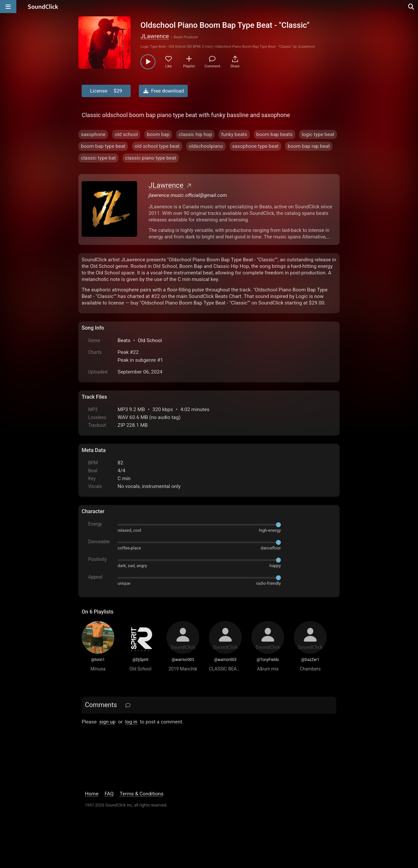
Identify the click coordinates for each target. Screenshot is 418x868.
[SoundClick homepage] (43, 7)
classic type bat (98, 158)
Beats (124, 340)
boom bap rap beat (309, 146)
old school (126, 134)
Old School (150, 340)
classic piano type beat (151, 158)
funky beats (234, 134)
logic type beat (318, 134)
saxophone (93, 134)
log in (131, 722)
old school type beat (157, 146)
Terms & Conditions (142, 794)
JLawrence (155, 36)
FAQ (109, 794)
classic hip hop (195, 134)
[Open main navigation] (8, 7)
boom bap (158, 134)
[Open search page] (411, 7)
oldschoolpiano (206, 146)
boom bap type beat (103, 146)
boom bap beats (274, 134)
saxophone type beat (255, 146)
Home (92, 794)
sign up (107, 722)
